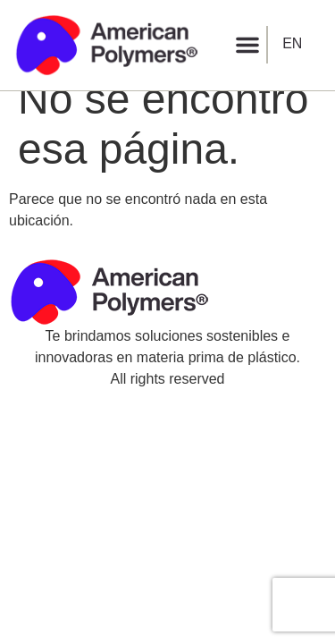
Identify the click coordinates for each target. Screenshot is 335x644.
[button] (247, 45)
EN (292, 43)
